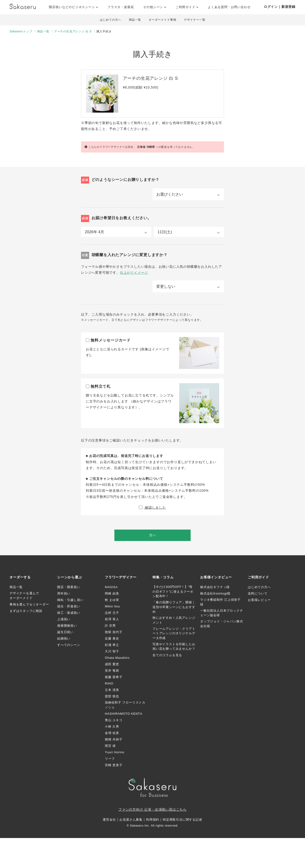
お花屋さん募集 (131, 822)
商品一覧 (132, 21)
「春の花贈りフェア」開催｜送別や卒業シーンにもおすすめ (174, 608)
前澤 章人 (112, 621)
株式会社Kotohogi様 (215, 595)
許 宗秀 (110, 627)
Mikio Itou (112, 608)
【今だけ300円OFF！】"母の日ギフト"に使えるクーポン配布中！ (173, 593)
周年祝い (64, 595)
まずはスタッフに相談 (26, 612)
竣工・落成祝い (69, 614)
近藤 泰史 (112, 640)
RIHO (109, 685)
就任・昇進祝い (69, 608)
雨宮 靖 (110, 747)
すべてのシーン (69, 646)
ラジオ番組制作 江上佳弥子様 (220, 603)
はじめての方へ (102, 21)
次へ (152, 536)
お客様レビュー (259, 601)
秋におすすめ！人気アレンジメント (174, 622)
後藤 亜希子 (114, 678)
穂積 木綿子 (114, 741)
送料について (258, 595)
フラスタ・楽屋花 (121, 7)
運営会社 (109, 822)
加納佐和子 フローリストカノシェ (125, 706)
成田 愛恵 (112, 666)
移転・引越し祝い (70, 601)
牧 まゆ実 (112, 601)
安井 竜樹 (112, 672)
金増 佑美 (112, 734)
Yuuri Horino (115, 754)
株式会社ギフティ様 (215, 588)
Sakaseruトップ (21, 33)
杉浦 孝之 (112, 646)
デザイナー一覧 (203, 21)
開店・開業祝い (69, 588)
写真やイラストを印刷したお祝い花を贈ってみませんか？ (174, 648)
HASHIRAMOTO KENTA (124, 715)
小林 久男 (112, 728)
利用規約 (153, 822)
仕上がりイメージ (134, 274)
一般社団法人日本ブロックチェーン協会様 (221, 614)
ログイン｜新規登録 (280, 7)
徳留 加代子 (114, 633)
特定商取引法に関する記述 (183, 822)
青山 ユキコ (114, 722)
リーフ (110, 760)
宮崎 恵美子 (114, 766)
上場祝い (64, 621)
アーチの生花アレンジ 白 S (73, 33)
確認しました (152, 509)
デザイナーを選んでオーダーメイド (24, 597)
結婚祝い (64, 640)
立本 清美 (112, 691)
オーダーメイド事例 (165, 21)
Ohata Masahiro (117, 659)
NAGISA (111, 588)
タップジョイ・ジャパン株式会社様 (221, 625)
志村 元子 (112, 614)
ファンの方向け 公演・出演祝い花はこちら (152, 811)
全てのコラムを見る (167, 657)
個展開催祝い (67, 627)
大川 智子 (112, 653)
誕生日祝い (65, 633)
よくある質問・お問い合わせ (229, 7)
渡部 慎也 (112, 698)
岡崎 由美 (112, 595)
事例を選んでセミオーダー (29, 606)
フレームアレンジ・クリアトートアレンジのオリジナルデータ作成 (174, 635)
